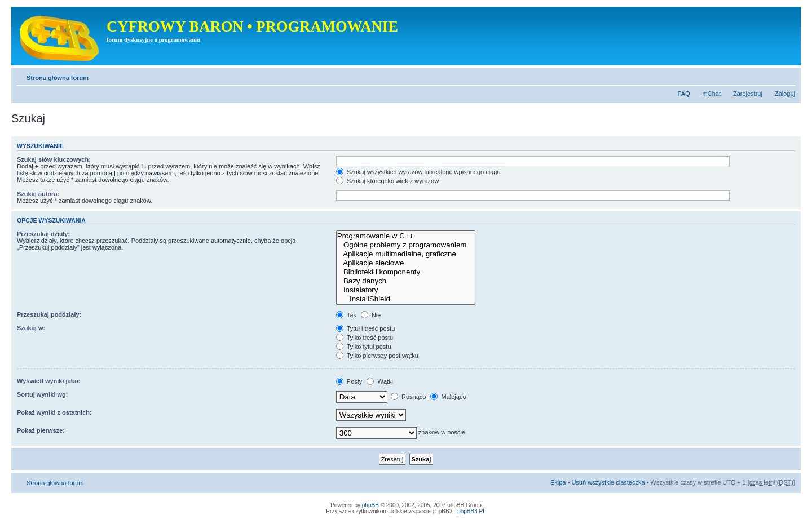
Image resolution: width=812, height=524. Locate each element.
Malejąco (448, 397)
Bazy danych (406, 281)
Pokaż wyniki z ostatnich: (54, 412)
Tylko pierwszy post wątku (377, 356)
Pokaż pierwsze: (41, 430)
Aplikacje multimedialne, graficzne (406, 254)
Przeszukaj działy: (43, 234)
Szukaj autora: (38, 194)
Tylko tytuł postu (364, 347)
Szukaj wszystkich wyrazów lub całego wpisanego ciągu (418, 172)
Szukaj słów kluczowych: (54, 159)
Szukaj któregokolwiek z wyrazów (387, 181)
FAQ (684, 94)
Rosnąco (408, 397)
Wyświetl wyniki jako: (48, 381)
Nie (371, 315)
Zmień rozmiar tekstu (787, 76)
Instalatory (406, 290)
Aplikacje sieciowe (406, 263)
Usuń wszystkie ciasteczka (608, 482)
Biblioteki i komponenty (406, 272)
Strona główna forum (58, 78)
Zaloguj (785, 94)
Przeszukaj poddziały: (49, 314)
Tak (346, 315)
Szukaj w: (31, 328)
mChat (712, 94)
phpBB (370, 505)
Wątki (380, 381)
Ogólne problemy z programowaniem (406, 245)
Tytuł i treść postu (365, 328)
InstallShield (406, 299)
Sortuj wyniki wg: (42, 394)
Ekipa (558, 482)
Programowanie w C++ (406, 236)
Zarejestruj (748, 94)
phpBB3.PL (472, 511)
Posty (349, 381)
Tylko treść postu (365, 338)
